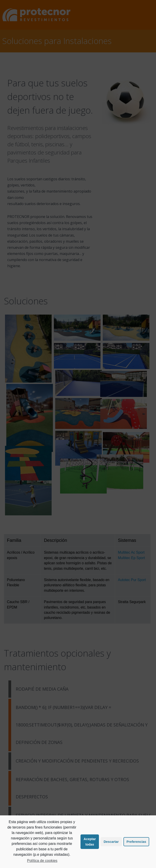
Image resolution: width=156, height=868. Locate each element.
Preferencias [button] (136, 842)
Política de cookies (42, 861)
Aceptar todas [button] (90, 842)
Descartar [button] (111, 842)
